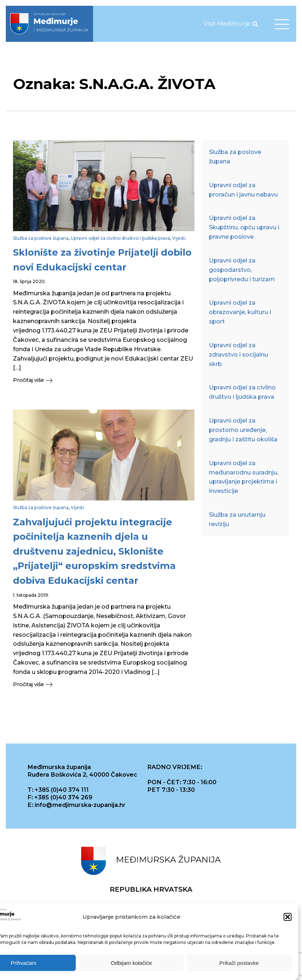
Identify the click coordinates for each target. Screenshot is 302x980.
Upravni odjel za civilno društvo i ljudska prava (120, 238)
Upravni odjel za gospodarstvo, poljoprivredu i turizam (242, 270)
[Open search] (255, 24)
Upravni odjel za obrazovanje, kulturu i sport (240, 312)
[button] (288, 917)
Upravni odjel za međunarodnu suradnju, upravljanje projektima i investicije (244, 477)
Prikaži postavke (239, 963)
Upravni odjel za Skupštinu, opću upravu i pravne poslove (244, 227)
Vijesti (179, 238)
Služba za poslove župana (41, 238)
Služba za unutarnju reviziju (237, 519)
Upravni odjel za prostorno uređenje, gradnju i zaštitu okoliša (243, 430)
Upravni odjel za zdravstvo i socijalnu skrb (238, 354)
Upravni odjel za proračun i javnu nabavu (243, 190)
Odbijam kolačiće (131, 963)
